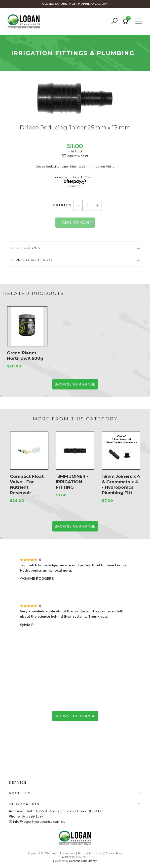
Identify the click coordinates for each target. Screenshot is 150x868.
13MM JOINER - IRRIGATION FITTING (72, 482)
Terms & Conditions (90, 853)
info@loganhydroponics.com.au (39, 821)
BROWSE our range (75, 384)
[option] (75, 99)
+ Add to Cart (75, 222)
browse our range (75, 716)
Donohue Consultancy (83, 861)
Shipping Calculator (31, 260)
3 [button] (79, 513)
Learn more (75, 186)
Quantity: (63, 205)
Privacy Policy (113, 853)
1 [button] (64, 513)
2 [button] (71, 513)
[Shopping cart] (126, 21)
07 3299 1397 (33, 816)
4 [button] (86, 513)
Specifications (25, 248)
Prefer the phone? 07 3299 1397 (75, 733)
